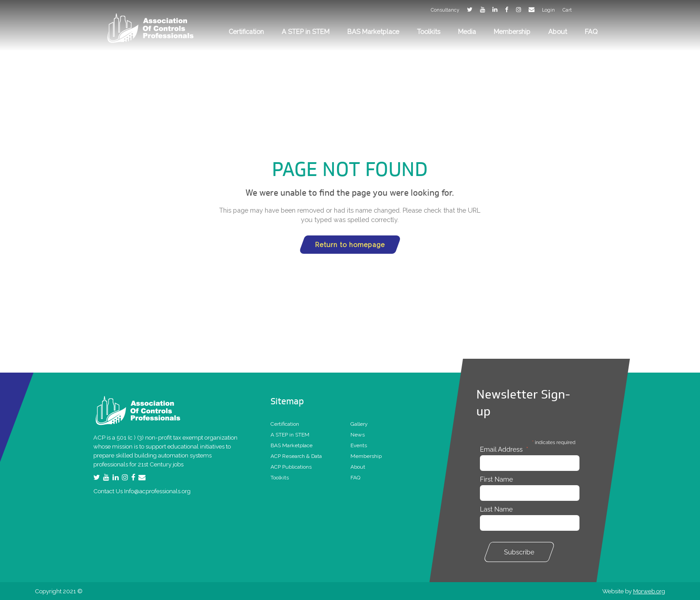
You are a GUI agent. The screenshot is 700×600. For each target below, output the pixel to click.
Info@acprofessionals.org (157, 491)
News (358, 435)
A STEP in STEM (290, 435)
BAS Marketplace (292, 445)
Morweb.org (649, 591)
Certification (285, 424)
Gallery (359, 424)
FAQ (355, 478)
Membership (366, 456)
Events (359, 445)
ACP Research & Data (296, 456)
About (358, 467)
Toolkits (280, 478)
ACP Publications (291, 467)
